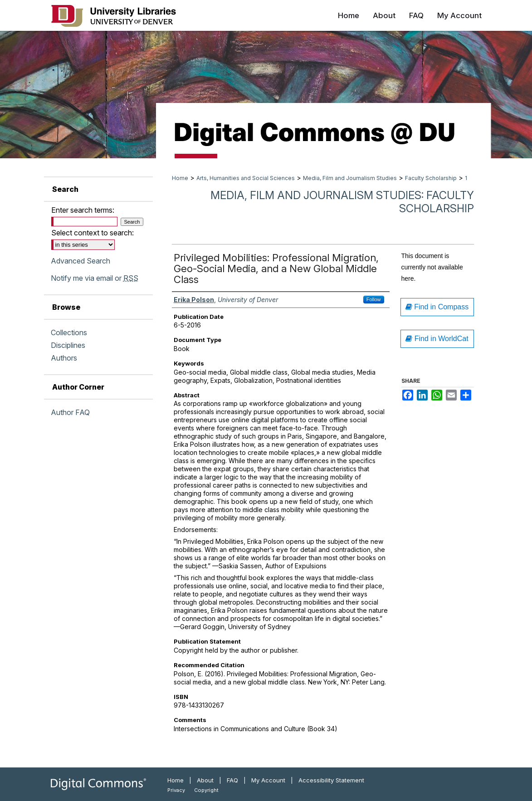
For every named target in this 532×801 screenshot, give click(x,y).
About (205, 780)
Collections (69, 332)
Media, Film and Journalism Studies (350, 178)
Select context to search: (93, 233)
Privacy (176, 790)
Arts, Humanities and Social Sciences (246, 178)
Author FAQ (70, 412)
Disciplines (68, 345)
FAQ (232, 780)
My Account (268, 780)
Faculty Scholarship (431, 178)
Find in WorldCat (437, 339)
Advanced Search (81, 261)
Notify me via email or (95, 278)
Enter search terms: (83, 210)
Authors (64, 358)
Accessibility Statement (331, 780)
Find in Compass (437, 307)
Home (180, 178)
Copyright (206, 790)
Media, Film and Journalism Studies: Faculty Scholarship (342, 202)
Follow (374, 299)
